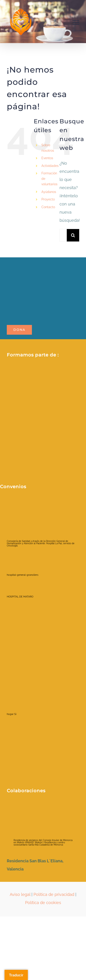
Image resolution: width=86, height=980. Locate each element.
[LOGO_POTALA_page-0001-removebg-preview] (43, 269)
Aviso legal (20, 894)
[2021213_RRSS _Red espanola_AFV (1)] (43, 376)
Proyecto (48, 199)
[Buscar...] (63, 235)
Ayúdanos (49, 192)
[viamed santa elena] (25, 724)
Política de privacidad (54, 894)
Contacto (48, 207)
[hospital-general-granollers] (24, 558)
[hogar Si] (24, 691)
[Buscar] (73, 235)
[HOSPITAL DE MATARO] (24, 587)
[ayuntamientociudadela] (36, 812)
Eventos (47, 158)
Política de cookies (43, 903)
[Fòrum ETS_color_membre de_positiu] (43, 407)
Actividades (50, 166)
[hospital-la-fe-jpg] (26, 650)
